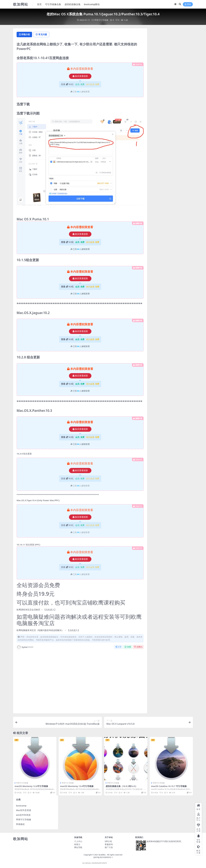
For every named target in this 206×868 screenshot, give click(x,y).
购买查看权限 (80, 76)
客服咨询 (109, 844)
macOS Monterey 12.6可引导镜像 (31, 786)
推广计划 (109, 847)
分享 (118, 647)
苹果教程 (20, 824)
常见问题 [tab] (42, 35)
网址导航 (78, 847)
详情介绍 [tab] (25, 35)
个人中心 (78, 841)
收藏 (128, 647)
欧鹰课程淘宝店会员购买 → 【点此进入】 (36, 610)
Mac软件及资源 (24, 810)
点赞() (138, 647)
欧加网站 (102, 855)
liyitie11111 (25, 647)
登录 (188, 4)
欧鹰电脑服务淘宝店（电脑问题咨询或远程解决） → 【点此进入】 (48, 630)
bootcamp (21, 806)
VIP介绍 (108, 841)
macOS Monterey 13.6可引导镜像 (77, 786)
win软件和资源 (23, 815)
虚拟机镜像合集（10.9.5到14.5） (122, 786)
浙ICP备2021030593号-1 (103, 857)
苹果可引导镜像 (101, 20)
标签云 (77, 844)
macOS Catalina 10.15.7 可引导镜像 (169, 786)
